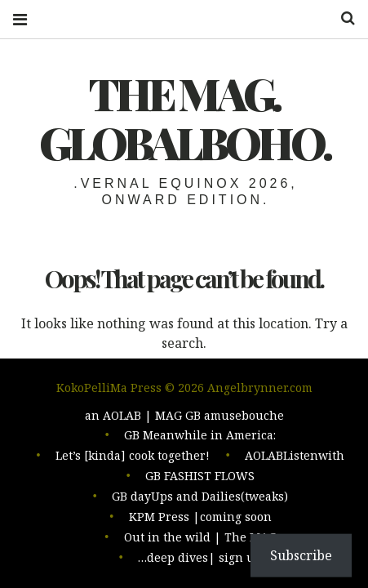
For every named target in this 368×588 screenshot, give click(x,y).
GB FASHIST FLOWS (200, 480)
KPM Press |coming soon (200, 519)
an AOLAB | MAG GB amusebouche (184, 421)
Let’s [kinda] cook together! (133, 460)
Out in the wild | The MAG (200, 539)
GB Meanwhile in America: (200, 441)
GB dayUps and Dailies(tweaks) (200, 499)
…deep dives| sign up (200, 558)
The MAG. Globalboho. (184, 118)
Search (342, 18)
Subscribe (301, 555)
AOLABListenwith (295, 460)
